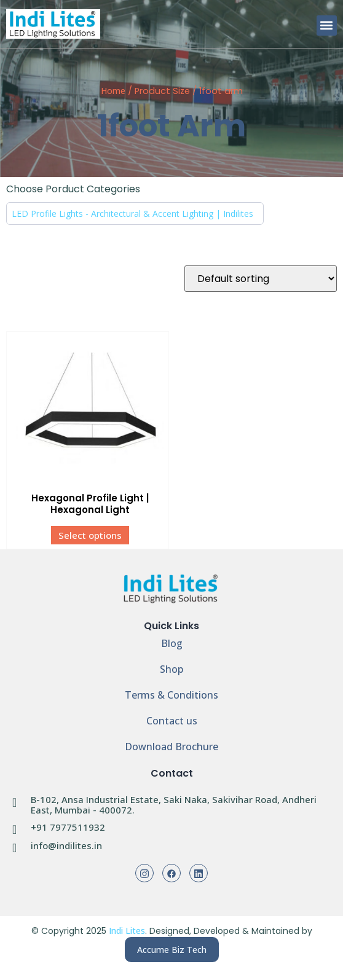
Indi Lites (127, 931)
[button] (327, 25)
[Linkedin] (199, 873)
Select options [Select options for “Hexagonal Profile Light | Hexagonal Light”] (90, 535)
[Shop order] (261, 279)
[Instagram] (144, 873)
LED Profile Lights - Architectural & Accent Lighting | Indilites (132, 214)
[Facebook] (171, 873)
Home (113, 91)
